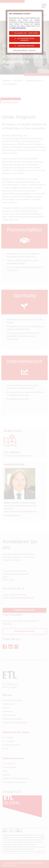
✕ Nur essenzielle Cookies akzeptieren (24, 39)
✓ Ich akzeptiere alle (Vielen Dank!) (24, 33)
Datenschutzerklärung (18, 28)
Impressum (32, 50)
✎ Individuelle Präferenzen (24, 46)
